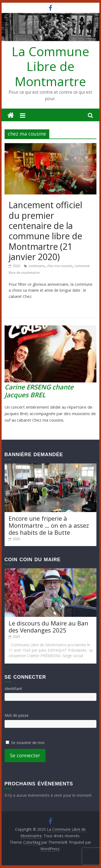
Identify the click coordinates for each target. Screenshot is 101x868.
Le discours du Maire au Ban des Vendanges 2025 (48, 627)
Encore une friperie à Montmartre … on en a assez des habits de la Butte (49, 525)
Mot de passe (17, 715)
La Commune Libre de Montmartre (50, 66)
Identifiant (13, 689)
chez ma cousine (60, 266)
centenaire (37, 266)
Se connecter (25, 755)
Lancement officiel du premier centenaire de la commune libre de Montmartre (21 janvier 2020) (45, 231)
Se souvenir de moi (28, 743)
